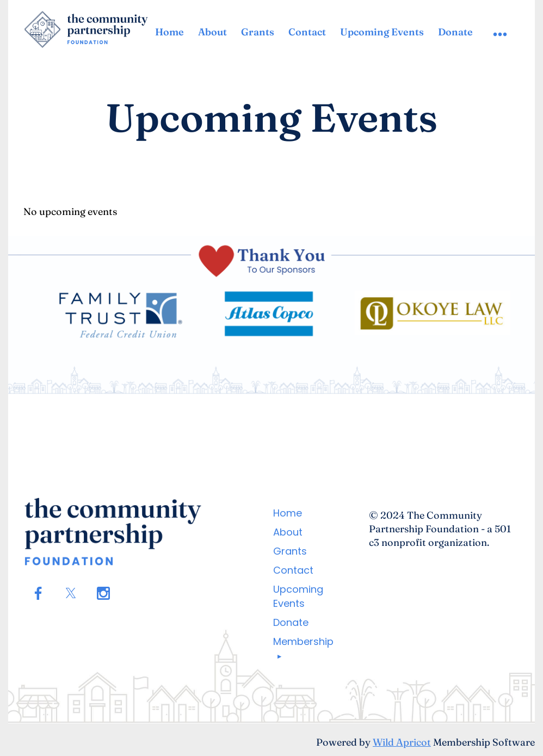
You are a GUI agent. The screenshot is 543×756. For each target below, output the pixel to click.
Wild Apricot (402, 742)
